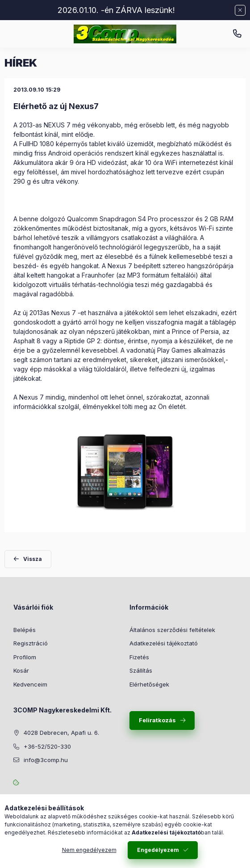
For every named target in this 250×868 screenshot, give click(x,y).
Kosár (21, 670)
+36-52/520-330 (237, 34)
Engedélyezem (158, 850)
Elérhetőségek (149, 684)
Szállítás (141, 670)
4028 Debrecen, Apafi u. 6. (61, 733)
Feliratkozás (157, 720)
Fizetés (139, 657)
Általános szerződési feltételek (172, 630)
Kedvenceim (30, 684)
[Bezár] (240, 10)
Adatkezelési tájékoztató (164, 643)
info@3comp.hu (46, 760)
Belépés (25, 630)
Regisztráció (31, 643)
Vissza (33, 559)
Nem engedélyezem (89, 850)
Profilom (25, 657)
